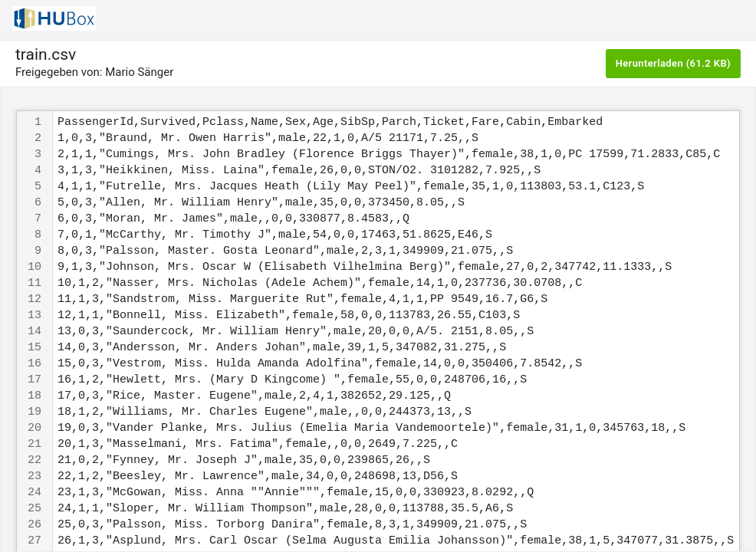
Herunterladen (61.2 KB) (673, 63)
